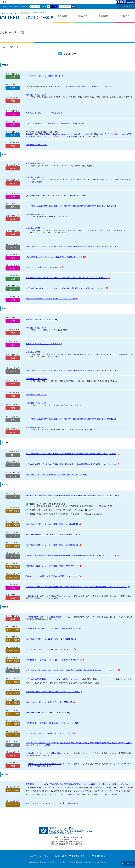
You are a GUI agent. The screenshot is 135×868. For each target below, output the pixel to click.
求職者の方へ (63, 16)
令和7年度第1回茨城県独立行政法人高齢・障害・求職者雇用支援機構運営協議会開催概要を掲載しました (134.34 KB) (72, 206)
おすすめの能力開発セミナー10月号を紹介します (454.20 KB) (51, 649)
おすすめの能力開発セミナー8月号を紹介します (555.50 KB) (50, 733)
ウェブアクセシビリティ (40, 856)
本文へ (7, 2)
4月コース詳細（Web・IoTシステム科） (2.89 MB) (78, 136)
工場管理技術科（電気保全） (50, 134)
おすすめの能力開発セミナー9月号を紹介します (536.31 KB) (50, 702)
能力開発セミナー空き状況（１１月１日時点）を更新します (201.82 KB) (55, 628)
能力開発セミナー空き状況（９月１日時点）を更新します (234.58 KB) (54, 692)
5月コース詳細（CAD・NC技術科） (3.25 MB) (92, 86)
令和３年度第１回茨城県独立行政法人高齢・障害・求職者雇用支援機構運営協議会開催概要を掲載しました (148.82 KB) (73, 670)
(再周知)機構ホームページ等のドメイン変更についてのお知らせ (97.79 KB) (56, 257)
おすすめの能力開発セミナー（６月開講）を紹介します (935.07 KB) (53, 545)
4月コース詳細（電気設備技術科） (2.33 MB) (96, 134)
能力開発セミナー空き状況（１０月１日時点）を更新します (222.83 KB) (55, 660)
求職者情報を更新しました (36, 95)
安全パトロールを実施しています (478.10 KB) (45, 267)
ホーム (2, 47)
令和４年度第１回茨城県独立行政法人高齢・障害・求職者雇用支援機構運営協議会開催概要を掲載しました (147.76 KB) (73, 496)
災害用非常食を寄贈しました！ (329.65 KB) (44, 113)
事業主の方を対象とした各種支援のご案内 (45, 596)
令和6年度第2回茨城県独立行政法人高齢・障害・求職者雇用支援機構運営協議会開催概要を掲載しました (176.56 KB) (72, 246)
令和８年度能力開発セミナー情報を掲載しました (45, 76)
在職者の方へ (84, 16)
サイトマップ (127, 6)
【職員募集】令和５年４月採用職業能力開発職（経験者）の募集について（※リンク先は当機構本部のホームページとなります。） (78, 587)
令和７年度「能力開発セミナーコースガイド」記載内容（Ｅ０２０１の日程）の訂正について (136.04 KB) (68, 278)
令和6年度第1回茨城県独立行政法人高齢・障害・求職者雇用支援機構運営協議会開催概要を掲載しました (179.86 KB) (72, 370)
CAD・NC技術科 (67, 86)
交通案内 (16, 6)
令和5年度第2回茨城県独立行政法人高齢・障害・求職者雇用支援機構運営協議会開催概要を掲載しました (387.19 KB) (72, 419)
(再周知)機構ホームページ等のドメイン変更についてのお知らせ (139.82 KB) (56, 196)
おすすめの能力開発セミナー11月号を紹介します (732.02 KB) (51, 639)
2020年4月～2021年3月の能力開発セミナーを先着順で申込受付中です (53, 803)
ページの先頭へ (128, 863)
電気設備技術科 (32, 134)
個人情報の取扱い (62, 856)
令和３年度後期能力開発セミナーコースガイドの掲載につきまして (52, 679)
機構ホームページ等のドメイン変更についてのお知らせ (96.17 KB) (53, 535)
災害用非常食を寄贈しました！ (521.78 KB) (44, 344)
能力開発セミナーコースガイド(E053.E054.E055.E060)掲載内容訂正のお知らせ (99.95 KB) (62, 784)
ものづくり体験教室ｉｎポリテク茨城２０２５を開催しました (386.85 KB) (56, 124)
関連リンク (101, 856)
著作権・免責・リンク (84, 856)
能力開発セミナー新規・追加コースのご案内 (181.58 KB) (49, 713)
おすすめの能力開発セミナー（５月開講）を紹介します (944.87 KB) (53, 566)
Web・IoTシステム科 (69, 134)
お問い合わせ (7, 6)
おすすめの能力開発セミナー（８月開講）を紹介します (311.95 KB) (53, 524)
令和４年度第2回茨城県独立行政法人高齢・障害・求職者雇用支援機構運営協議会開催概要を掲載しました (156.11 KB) (73, 464)
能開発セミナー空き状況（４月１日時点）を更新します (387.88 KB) (53, 576)
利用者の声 (125, 16)
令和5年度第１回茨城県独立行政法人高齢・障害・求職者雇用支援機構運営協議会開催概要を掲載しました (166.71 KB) (73, 454)
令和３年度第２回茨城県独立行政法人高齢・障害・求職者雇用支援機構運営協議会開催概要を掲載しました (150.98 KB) (73, 555)
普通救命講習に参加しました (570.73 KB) (43, 320)
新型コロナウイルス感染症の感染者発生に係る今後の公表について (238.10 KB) (58, 475)
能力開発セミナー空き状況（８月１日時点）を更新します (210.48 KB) (54, 723)
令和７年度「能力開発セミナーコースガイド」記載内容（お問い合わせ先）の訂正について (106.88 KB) (67, 288)
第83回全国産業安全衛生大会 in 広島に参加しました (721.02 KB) (52, 299)
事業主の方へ (104, 16)
